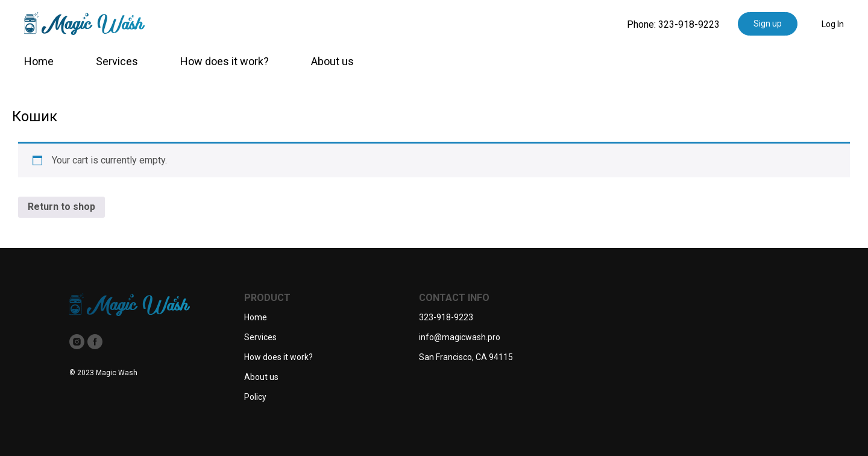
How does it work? (225, 61)
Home (39, 61)
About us (332, 61)
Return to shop (61, 207)
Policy (255, 397)
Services (117, 61)
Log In (833, 24)
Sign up (768, 24)
